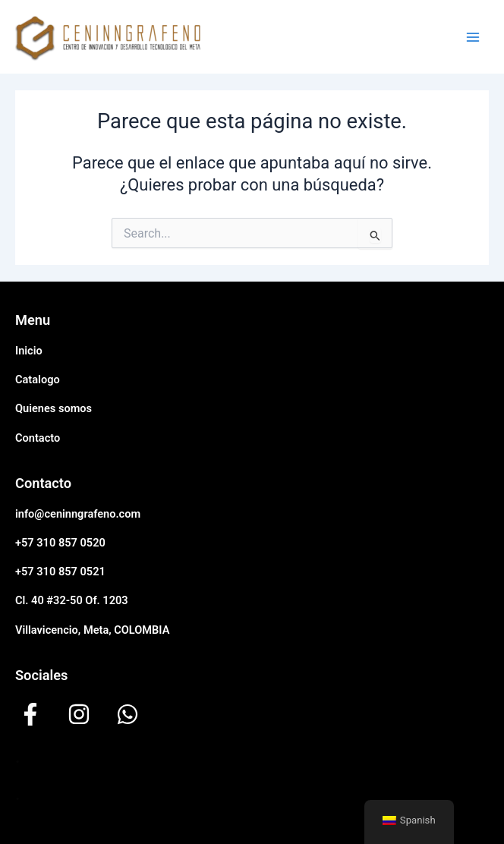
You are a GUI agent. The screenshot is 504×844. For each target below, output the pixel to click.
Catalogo (38, 379)
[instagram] (79, 714)
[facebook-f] (30, 714)
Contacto (38, 438)
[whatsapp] (128, 714)
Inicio (29, 351)
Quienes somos (54, 408)
